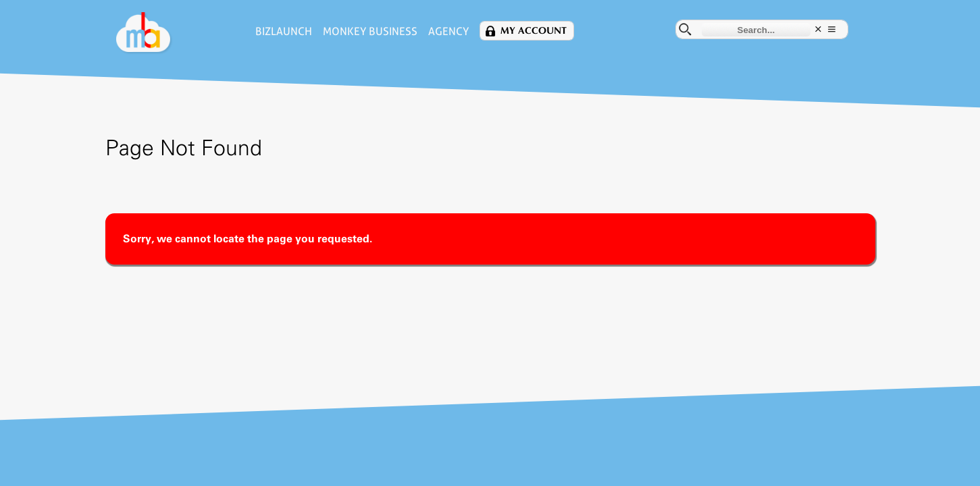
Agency (448, 31)
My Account (534, 31)
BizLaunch (284, 31)
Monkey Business (370, 31)
